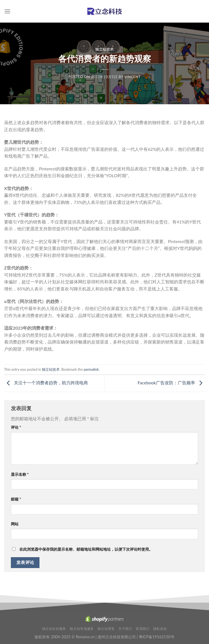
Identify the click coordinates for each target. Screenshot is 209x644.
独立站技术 (104, 49)
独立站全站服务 (54, 629)
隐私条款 (160, 629)
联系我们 (143, 629)
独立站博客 (106, 629)
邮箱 (16, 499)
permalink (91, 369)
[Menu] (7, 11)
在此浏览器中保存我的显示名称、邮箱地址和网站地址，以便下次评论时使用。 (86, 549)
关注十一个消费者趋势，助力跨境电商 (46, 383)
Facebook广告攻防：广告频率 (171, 383)
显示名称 (20, 474)
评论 (16, 427)
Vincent (132, 77)
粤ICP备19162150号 (157, 637)
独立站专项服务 (82, 629)
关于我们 (125, 629)
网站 (15, 524)
